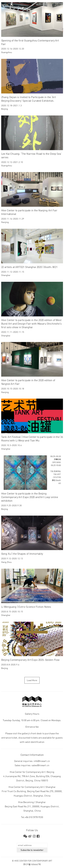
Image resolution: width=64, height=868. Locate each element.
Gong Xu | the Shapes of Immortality (22, 554)
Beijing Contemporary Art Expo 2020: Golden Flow (30, 660)
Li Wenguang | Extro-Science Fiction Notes (26, 607)
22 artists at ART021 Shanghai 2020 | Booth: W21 (29, 267)
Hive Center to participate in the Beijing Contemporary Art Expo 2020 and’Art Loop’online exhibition (30, 497)
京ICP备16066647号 (32, 865)
